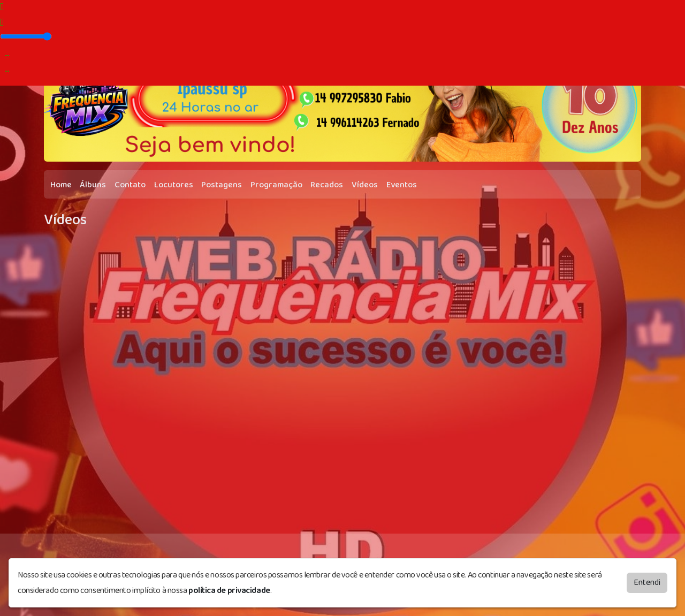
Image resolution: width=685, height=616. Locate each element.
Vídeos (365, 185)
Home (61, 185)
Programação (276, 185)
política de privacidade (229, 591)
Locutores (174, 185)
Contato (130, 185)
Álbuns (93, 185)
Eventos (402, 185)
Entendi (647, 583)
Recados (327, 185)
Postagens (222, 185)
